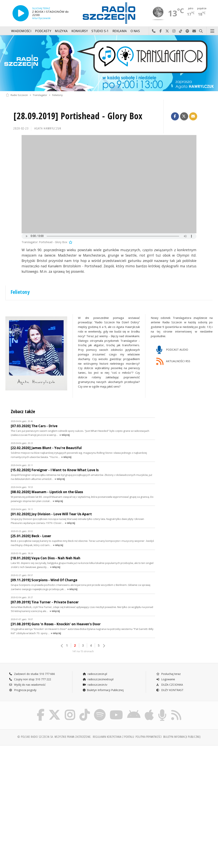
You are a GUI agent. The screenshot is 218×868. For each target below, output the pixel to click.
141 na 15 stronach (83, 651)
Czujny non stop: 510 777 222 (30, 679)
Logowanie (166, 679)
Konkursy (80, 31)
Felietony (57, 95)
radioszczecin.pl (95, 674)
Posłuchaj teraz (168, 674)
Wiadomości (21, 31)
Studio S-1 (100, 31)
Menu (212, 31)
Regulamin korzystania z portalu (114, 737)
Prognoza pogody (23, 690)
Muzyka (61, 31)
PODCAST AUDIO (172, 350)
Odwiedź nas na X (167, 31)
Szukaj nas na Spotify (187, 31)
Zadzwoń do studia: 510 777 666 (32, 674)
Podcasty (43, 31)
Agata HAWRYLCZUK (48, 128)
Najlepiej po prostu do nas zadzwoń (154, 31)
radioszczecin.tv (95, 685)
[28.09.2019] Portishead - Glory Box (78, 116)
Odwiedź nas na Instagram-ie (174, 31)
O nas (135, 31)
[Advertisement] (57, 778)
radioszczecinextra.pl (98, 679)
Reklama (120, 31)
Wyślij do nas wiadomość (194, 31)
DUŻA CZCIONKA (170, 685)
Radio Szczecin (17, 95)
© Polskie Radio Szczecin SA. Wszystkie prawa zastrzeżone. (54, 737)
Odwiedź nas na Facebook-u (161, 31)
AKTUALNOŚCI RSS (173, 361)
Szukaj (201, 31)
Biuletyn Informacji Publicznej (103, 690)
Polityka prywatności (149, 737)
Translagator (40, 95)
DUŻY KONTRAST (170, 690)
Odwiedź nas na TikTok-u (181, 31)
